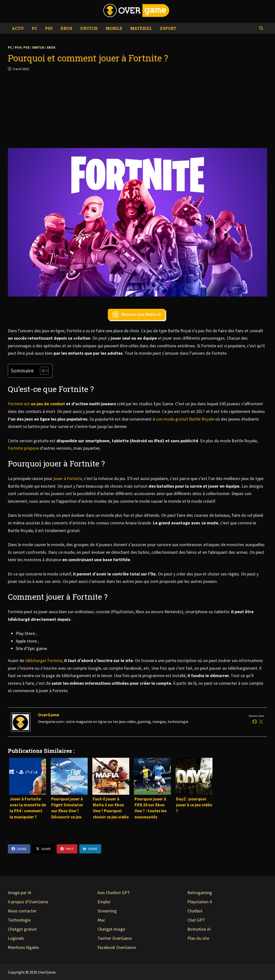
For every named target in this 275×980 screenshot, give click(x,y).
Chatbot (195, 911)
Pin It (67, 849)
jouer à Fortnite (68, 478)
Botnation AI (199, 929)
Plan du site (198, 938)
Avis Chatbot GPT (114, 893)
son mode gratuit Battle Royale (186, 419)
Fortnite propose (23, 448)
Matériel (141, 28)
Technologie (19, 920)
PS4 (18, 47)
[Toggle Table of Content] (42, 371)
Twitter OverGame (115, 938)
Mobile (114, 28)
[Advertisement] (137, 110)
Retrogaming (200, 893)
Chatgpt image (111, 929)
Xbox (66, 28)
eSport (168, 28)
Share (19, 849)
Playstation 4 (200, 902)
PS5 (49, 28)
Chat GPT (196, 920)
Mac (101, 920)
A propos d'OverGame (28, 902)
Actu (18, 28)
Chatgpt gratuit (22, 929)
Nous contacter (22, 911)
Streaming (107, 911)
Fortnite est (36, 404)
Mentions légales (24, 947)
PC (34, 28)
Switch (89, 28)
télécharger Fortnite (44, 660)
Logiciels (16, 938)
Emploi (104, 902)
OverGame (49, 715)
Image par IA (20, 893)
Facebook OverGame (117, 947)
